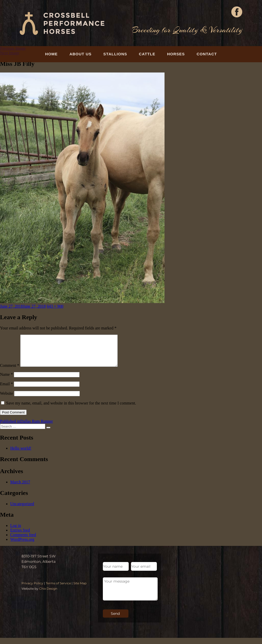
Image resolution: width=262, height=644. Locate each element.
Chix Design (48, 595)
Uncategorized (22, 510)
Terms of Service (58, 589)
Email (6, 390)
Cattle (147, 54)
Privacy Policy (32, 589)
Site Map (80, 589)
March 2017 (20, 488)
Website (7, 399)
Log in (16, 532)
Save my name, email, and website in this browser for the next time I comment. (71, 409)
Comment (10, 372)
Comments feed (23, 541)
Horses (176, 54)
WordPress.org (22, 546)
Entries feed (20, 536)
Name (6, 381)
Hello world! (21, 454)
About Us (80, 54)
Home (51, 54)
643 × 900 (55, 306)
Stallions (115, 54)
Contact (207, 54)
